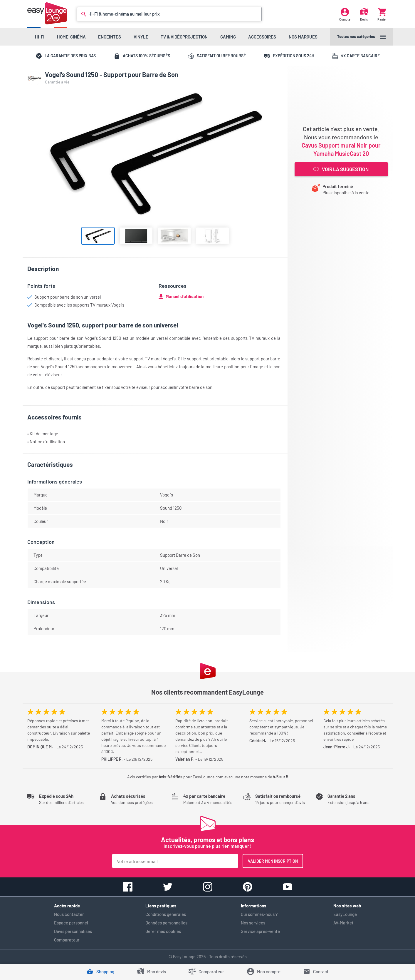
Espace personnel (71, 923)
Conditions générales (166, 914)
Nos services (253, 923)
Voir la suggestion (341, 169)
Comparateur (67, 940)
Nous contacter (69, 914)
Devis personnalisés (73, 931)
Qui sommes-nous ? (259, 914)
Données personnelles (166, 923)
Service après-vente (260, 931)
